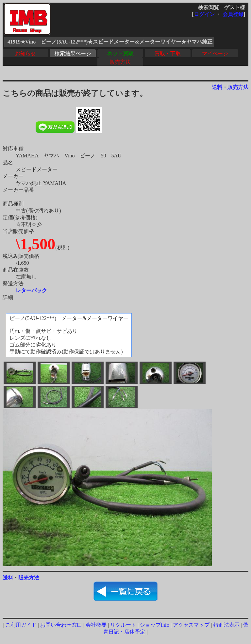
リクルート (123, 625)
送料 (217, 87)
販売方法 (120, 62)
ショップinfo (155, 625)
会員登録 (233, 14)
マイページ (215, 54)
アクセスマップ (191, 625)
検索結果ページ (73, 54)
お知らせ (25, 54)
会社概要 (96, 625)
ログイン (204, 14)
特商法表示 (226, 625)
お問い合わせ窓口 (61, 625)
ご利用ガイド (21, 625)
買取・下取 (168, 54)
